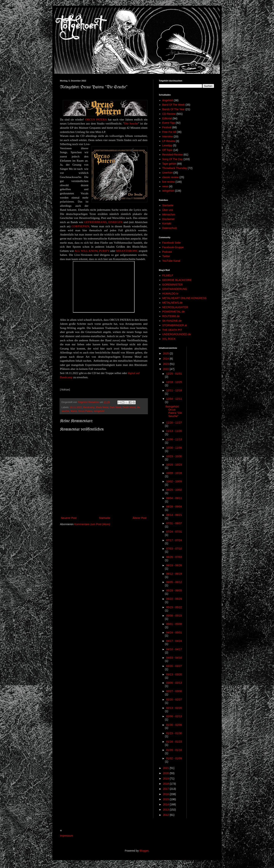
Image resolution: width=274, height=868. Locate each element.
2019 (166, 779)
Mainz (74, 411)
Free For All (169, 132)
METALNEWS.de (172, 303)
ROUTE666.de (171, 316)
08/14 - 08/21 (174, 515)
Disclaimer (168, 219)
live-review (169, 182)
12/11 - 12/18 (174, 390)
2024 (166, 359)
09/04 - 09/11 (174, 498)
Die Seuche (131, 123)
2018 (166, 784)
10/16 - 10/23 (174, 465)
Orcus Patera (85, 411)
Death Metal (129, 407)
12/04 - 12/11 (174, 399)
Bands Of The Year (174, 109)
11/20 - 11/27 (174, 423)
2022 (166, 369)
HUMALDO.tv (170, 294)
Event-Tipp (169, 123)
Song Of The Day (173, 159)
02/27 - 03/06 (174, 691)
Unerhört (167, 173)
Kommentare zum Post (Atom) (92, 524)
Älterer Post (140, 518)
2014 (166, 804)
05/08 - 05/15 (174, 616)
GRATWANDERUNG (175, 289)
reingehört (99, 411)
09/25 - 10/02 (174, 490)
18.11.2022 (76, 407)
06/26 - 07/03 (174, 557)
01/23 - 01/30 (174, 733)
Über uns (168, 210)
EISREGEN (115, 222)
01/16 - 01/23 (174, 742)
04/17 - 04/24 (174, 641)
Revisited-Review (173, 155)
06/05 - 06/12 (174, 582)
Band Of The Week (174, 105)
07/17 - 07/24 (174, 540)
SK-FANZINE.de (172, 321)
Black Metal (102, 407)
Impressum (67, 836)
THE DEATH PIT (172, 330)
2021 (166, 768)
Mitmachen (169, 215)
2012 (166, 815)
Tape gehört (169, 164)
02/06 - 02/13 (174, 716)
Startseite (105, 518)
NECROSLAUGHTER (175, 307)
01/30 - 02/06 (174, 725)
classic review (170, 177)
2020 (166, 773)
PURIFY (104, 251)
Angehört (168, 100)
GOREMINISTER (173, 285)
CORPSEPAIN (80, 226)
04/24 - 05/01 (174, 633)
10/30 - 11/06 (174, 448)
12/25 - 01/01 (174, 374)
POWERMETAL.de (174, 312)
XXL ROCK (169, 339)
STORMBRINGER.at (175, 325)
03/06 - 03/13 (174, 683)
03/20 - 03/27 (174, 666)
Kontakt (167, 223)
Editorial (167, 118)
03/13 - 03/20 (174, 674)
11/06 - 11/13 (174, 439)
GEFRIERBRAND (95, 222)
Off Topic (168, 150)
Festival (167, 127)
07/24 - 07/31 (174, 532)
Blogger (144, 851)
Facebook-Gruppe (173, 247)
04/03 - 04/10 (174, 658)
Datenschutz (170, 228)
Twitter (166, 256)
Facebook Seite (172, 243)
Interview (168, 136)
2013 (166, 810)
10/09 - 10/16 (174, 473)
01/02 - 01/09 (174, 758)
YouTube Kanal (171, 261)
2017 (166, 789)
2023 (166, 364)
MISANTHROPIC (127, 251)
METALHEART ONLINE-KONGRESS (184, 298)
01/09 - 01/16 (174, 750)
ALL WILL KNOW (86, 251)
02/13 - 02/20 (174, 708)
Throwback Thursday (175, 168)
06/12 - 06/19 (174, 574)
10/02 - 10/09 (174, 481)
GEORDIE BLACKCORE (177, 280)
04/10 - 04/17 (174, 649)
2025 (166, 353)
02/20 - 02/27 (174, 700)
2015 (166, 799)
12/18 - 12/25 (174, 382)
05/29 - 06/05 (174, 590)
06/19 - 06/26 (174, 565)
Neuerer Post (69, 518)
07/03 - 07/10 (174, 549)
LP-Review (169, 141)
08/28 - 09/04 (174, 507)
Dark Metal (115, 407)
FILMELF (168, 275)
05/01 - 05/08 (174, 624)
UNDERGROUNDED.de (177, 334)
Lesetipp (167, 145)
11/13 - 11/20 (174, 431)
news (165, 186)
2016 (166, 794)
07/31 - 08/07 (174, 523)
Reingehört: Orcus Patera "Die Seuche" (174, 411)
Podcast (167, 252)
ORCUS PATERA (96, 119)
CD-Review (169, 114)
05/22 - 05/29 (174, 599)
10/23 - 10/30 (174, 456)
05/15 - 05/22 (174, 607)
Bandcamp (89, 407)
